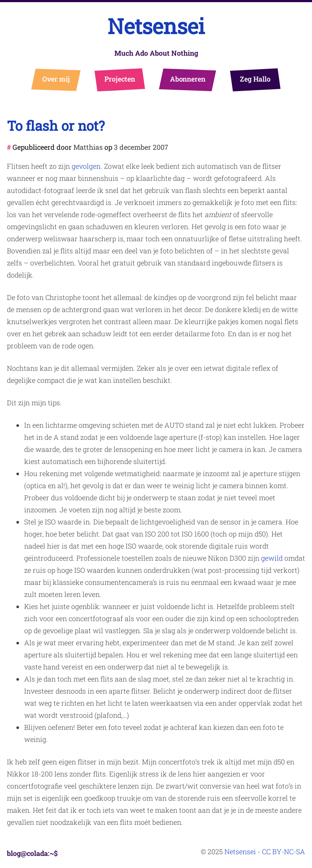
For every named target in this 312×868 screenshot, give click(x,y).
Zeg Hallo (255, 79)
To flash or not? (56, 125)
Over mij (56, 79)
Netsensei (156, 26)
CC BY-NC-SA (284, 851)
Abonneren (188, 79)
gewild (272, 558)
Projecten (119, 79)
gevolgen (86, 166)
